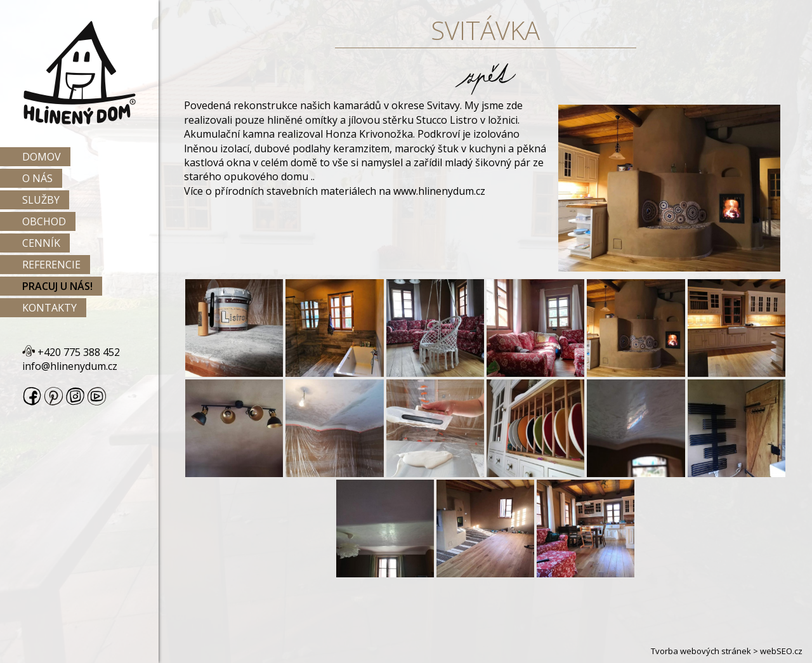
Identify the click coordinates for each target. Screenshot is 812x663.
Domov (42, 157)
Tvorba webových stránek (701, 651)
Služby (41, 200)
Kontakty (49, 308)
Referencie (51, 265)
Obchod (44, 221)
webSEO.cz (781, 651)
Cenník (41, 243)
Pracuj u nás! (57, 286)
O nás (37, 178)
